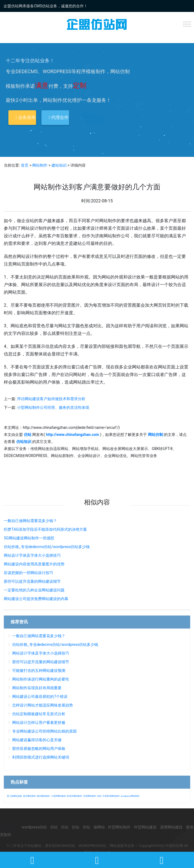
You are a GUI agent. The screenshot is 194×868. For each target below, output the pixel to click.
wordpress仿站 (34, 827)
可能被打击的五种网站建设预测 (39, 671)
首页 (25, 165)
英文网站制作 (30, 796)
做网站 (99, 827)
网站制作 (40, 165)
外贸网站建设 (145, 827)
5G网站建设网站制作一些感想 (29, 538)
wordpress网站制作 (130, 796)
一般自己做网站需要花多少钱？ (30, 521)
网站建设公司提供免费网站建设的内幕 (36, 599)
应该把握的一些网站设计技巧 (28, 573)
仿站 (99, 796)
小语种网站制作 (59, 796)
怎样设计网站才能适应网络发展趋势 (43, 705)
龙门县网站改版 (14, 796)
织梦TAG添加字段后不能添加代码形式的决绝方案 (45, 529)
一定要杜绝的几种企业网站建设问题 (34, 590)
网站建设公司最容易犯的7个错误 (40, 697)
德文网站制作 (43, 796)
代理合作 (59, 117)
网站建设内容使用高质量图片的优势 (34, 564)
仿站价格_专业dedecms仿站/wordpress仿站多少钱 (47, 547)
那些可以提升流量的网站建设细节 (32, 581)
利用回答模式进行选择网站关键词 (41, 757)
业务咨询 (25, 117)
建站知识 (59, 165)
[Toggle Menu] (187, 24)
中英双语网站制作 (111, 796)
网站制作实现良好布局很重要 (37, 688)
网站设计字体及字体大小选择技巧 (32, 555)
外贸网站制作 (90, 796)
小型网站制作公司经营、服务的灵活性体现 (53, 407)
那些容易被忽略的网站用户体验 (39, 749)
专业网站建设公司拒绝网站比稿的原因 (44, 731)
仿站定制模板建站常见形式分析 (39, 714)
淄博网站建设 (171, 827)
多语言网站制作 (75, 796)
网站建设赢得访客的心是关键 (37, 740)
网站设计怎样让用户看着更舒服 (39, 723)
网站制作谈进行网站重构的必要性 (41, 679)
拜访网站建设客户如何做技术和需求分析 (51, 399)
